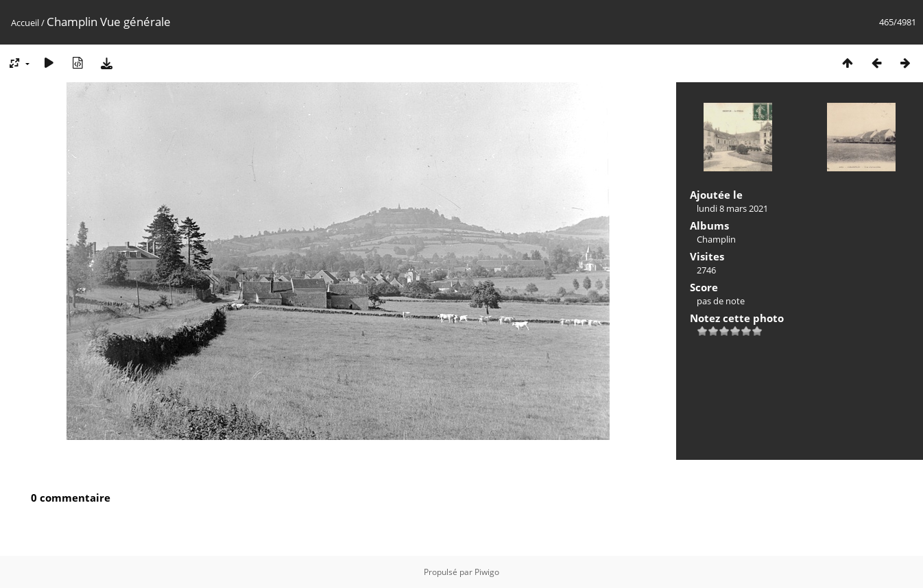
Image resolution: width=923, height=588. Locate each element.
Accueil (25, 23)
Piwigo (487, 572)
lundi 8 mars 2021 (732, 208)
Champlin (716, 239)
